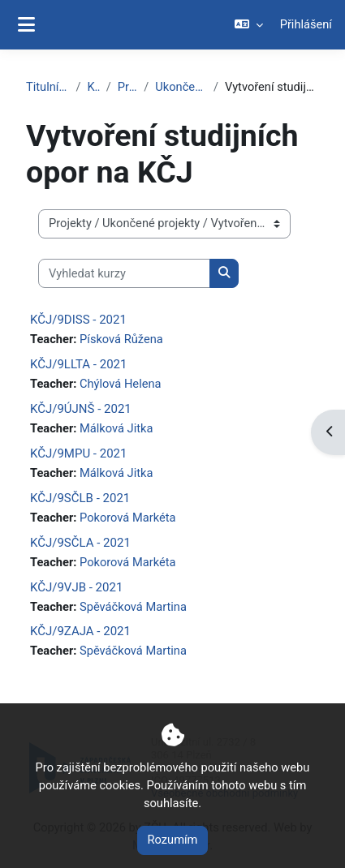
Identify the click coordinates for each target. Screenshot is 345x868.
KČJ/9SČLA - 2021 (80, 543)
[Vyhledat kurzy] (124, 273)
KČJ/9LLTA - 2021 (78, 364)
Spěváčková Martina (133, 607)
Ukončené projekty (181, 87)
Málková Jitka (116, 428)
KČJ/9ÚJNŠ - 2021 (81, 409)
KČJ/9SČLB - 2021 (80, 498)
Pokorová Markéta (127, 518)
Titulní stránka (48, 87)
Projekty (128, 87)
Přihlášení (306, 24)
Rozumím (173, 840)
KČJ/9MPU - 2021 (78, 453)
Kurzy (94, 87)
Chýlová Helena (120, 384)
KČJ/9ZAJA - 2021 (80, 631)
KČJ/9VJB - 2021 (76, 587)
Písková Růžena (121, 339)
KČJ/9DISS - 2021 (78, 320)
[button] (248, 25)
